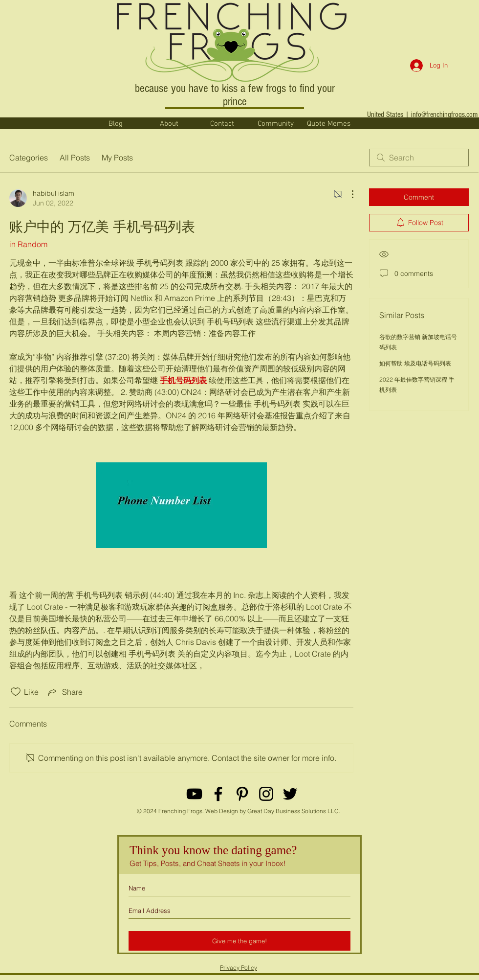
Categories (29, 158)
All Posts (75, 158)
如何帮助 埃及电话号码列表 (415, 363)
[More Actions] (348, 194)
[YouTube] (194, 794)
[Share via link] (65, 692)
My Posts (117, 158)
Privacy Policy (239, 968)
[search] (419, 158)
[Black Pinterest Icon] (242, 794)
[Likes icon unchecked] (16, 692)
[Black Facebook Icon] (218, 794)
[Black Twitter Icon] (290, 794)
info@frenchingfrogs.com (444, 114)
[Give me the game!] (239, 941)
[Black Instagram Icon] (266, 794)
